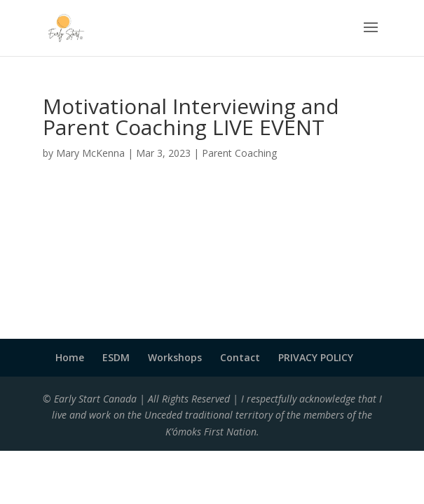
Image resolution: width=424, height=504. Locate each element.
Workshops (175, 357)
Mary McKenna (90, 153)
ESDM (116, 357)
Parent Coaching (239, 153)
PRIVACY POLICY (316, 357)
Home (70, 357)
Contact (240, 357)
